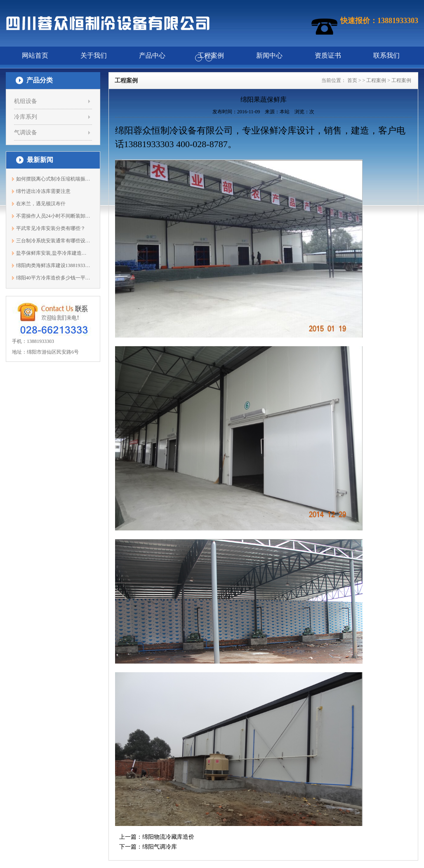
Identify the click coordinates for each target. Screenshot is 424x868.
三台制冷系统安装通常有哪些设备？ (53, 241)
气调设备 (26, 133)
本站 (285, 112)
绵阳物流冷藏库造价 (168, 837)
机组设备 (26, 101)
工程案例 (376, 80)
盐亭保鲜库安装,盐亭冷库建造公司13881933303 (53, 253)
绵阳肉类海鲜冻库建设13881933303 (53, 265)
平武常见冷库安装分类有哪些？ (51, 228)
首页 (352, 80)
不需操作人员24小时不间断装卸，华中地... (53, 216)
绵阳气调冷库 (160, 847)
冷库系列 (26, 117)
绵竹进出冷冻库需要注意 (43, 191)
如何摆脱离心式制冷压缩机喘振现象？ (53, 179)
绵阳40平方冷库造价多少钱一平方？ (53, 278)
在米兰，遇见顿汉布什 (41, 204)
